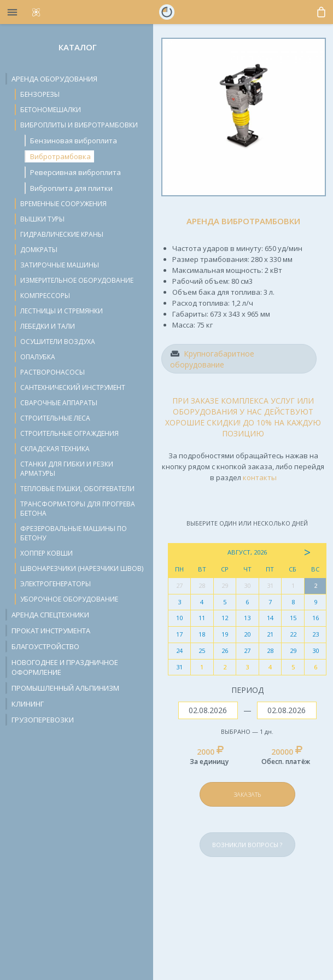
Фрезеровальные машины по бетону (74, 533)
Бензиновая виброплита (74, 141)
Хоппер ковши (46, 553)
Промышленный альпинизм (65, 688)
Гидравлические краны (62, 234)
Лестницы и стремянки (62, 311)
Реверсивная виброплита (75, 172)
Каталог (78, 47)
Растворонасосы (52, 372)
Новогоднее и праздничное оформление (65, 667)
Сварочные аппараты (59, 403)
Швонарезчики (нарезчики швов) (82, 568)
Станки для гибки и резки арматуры (67, 469)
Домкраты (39, 250)
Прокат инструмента (51, 631)
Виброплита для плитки (71, 188)
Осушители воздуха (58, 342)
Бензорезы (40, 94)
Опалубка (38, 357)
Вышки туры (42, 219)
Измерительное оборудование (77, 280)
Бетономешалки (51, 110)
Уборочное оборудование (69, 599)
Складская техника (55, 449)
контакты (260, 477)
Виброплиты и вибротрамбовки (79, 125)
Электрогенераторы (55, 584)
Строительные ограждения (69, 433)
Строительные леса (55, 418)
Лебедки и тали (48, 326)
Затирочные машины (60, 265)
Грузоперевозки (43, 720)
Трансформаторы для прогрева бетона (78, 509)
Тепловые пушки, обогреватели (77, 489)
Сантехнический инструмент (73, 387)
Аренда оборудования (54, 79)
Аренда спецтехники (50, 615)
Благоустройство (45, 646)
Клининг (28, 704)
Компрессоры (45, 296)
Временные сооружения (63, 204)
